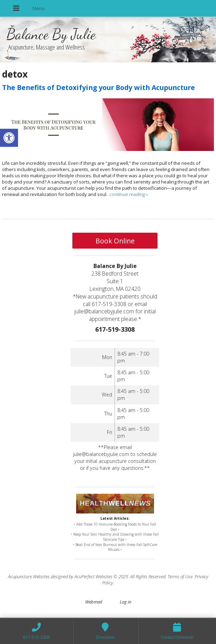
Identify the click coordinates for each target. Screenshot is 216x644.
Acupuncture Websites (29, 576)
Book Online (115, 241)
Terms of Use (180, 576)
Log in (125, 602)
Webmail (94, 602)
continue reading (129, 194)
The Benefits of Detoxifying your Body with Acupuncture (98, 87)
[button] (9, 138)
